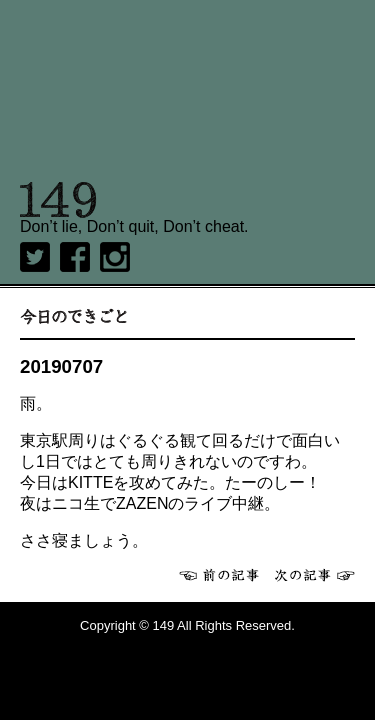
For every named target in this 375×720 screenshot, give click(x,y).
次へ (315, 575)
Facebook (75, 257)
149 (58, 200)
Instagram (115, 257)
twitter (35, 257)
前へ (219, 575)
